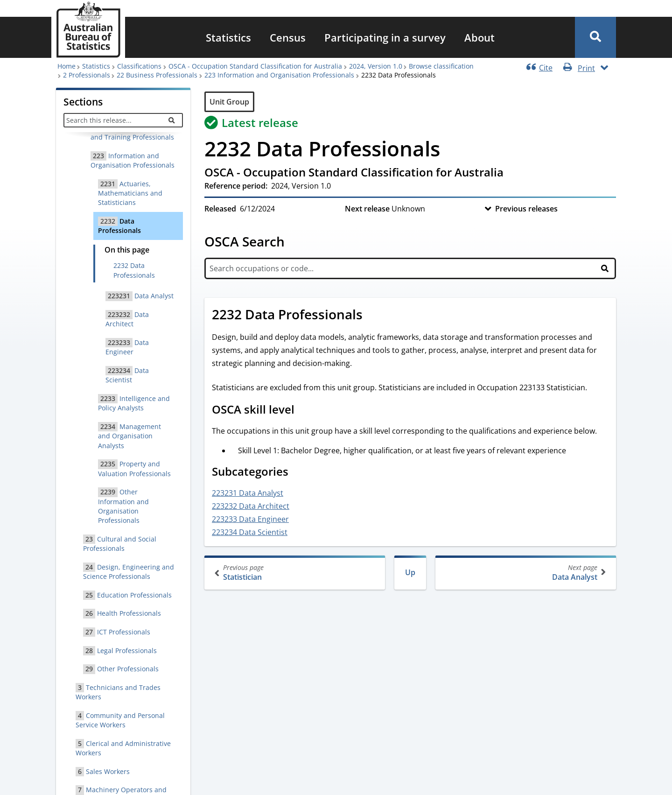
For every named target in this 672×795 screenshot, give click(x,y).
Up (410, 572)
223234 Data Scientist (250, 532)
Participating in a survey (385, 37)
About (479, 37)
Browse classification (441, 66)
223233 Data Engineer (250, 519)
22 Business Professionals (157, 75)
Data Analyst (525, 573)
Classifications (139, 66)
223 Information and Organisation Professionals (279, 75)
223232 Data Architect (251, 506)
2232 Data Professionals (134, 270)
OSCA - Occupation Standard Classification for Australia (255, 66)
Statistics (228, 37)
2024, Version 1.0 (376, 66)
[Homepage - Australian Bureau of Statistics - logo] (88, 30)
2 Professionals (87, 75)
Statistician (296, 573)
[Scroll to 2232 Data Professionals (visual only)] (373, 316)
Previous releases (526, 209)
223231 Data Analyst (248, 493)
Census (288, 37)
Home (66, 66)
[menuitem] (228, 37)
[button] (595, 37)
